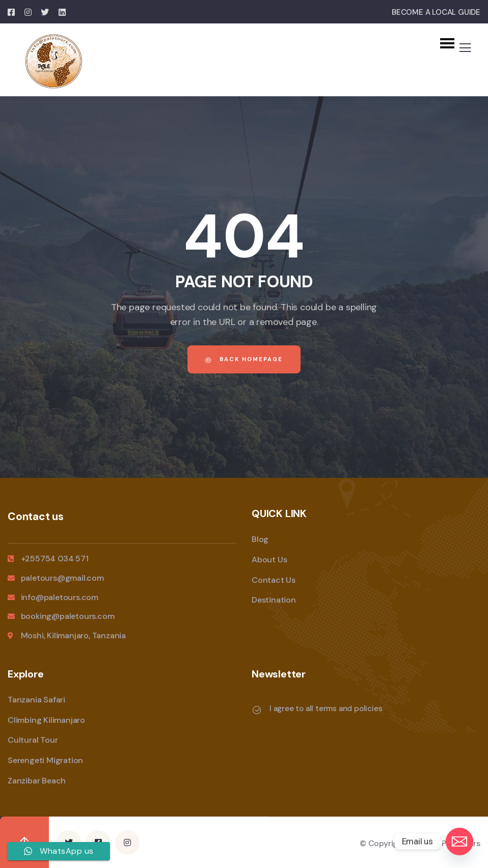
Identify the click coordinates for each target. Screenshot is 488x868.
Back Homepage (244, 359)
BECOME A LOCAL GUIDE (436, 12)
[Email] (459, 842)
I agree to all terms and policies (326, 709)
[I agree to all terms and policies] (257, 710)
